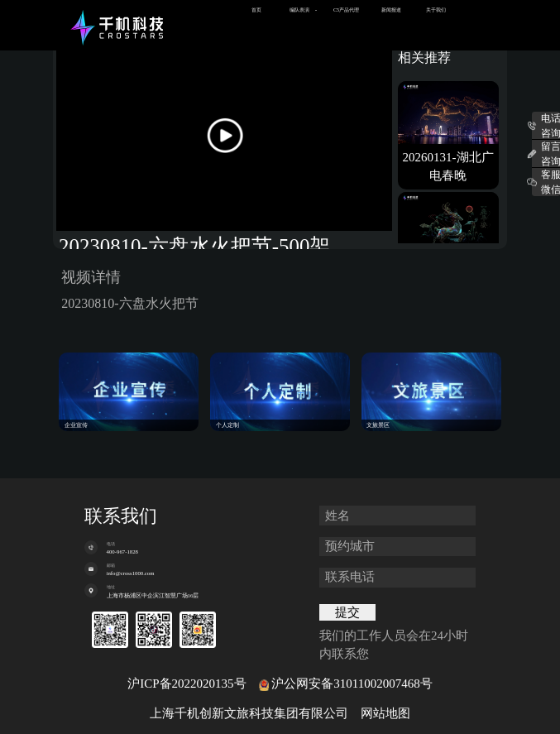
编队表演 (299, 10)
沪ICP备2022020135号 (187, 684)
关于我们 (436, 10)
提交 (347, 612)
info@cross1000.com (131, 573)
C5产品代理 (346, 10)
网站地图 (385, 713)
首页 (256, 10)
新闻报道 (391, 10)
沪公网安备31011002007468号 (352, 684)
